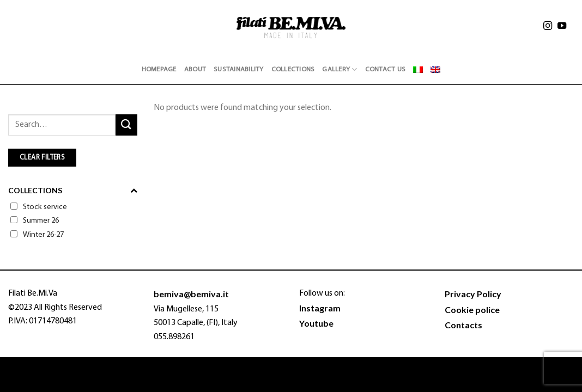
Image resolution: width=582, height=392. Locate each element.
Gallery (339, 69)
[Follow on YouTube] (562, 27)
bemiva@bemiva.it (191, 294)
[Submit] (126, 125)
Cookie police (472, 310)
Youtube (316, 323)
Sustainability (239, 69)
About (195, 69)
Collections (293, 69)
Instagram (320, 308)
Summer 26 (41, 221)
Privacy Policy (473, 294)
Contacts (463, 325)
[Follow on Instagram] (548, 27)
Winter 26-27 (43, 235)
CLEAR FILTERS (42, 158)
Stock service (45, 207)
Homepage (159, 69)
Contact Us (386, 69)
